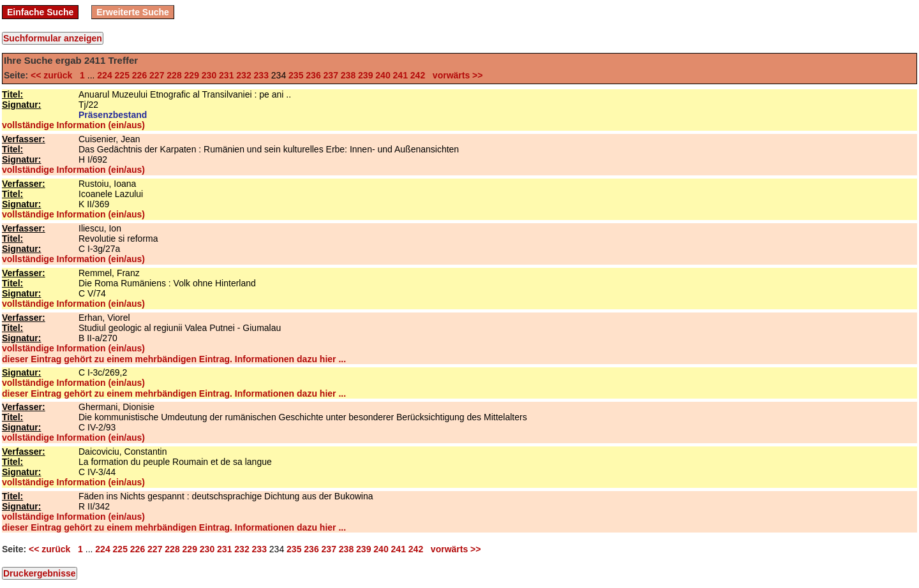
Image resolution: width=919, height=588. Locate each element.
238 (348, 75)
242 (418, 75)
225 (122, 75)
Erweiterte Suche (133, 12)
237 (331, 75)
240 (383, 75)
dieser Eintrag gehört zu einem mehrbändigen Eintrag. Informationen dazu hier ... (174, 359)
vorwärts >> (455, 75)
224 (104, 75)
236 (313, 75)
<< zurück (54, 75)
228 (174, 75)
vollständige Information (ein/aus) (73, 125)
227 (157, 75)
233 (261, 75)
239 (365, 75)
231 (226, 75)
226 (139, 75)
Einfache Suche (40, 12)
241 (400, 75)
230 (209, 75)
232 (243, 75)
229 (192, 75)
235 (296, 75)
